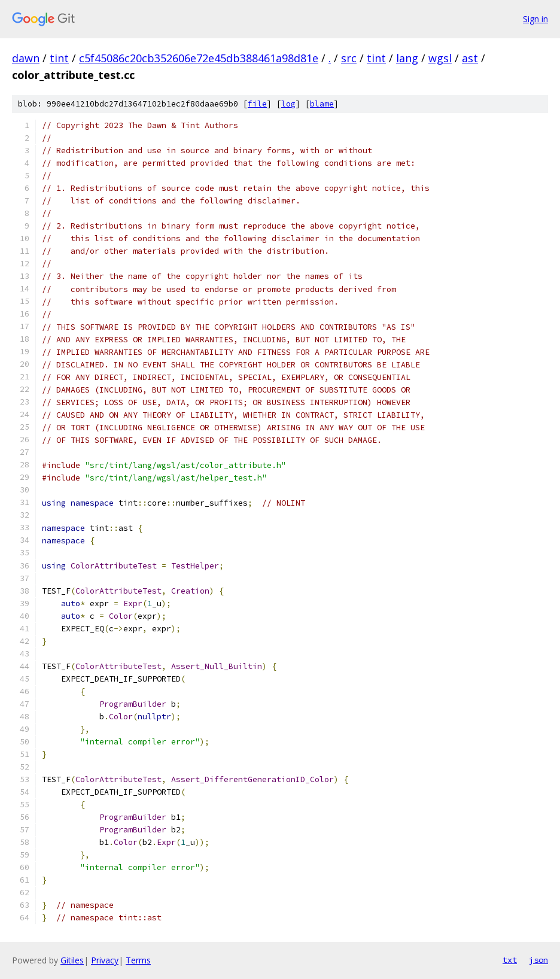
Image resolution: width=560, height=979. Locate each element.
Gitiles (72, 960)
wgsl (440, 58)
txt (510, 960)
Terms (138, 960)
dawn (26, 58)
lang (407, 58)
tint (59, 58)
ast (470, 58)
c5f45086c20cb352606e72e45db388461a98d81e (199, 58)
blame (322, 104)
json (538, 960)
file (257, 104)
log (288, 104)
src (349, 58)
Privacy (105, 960)
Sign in (535, 19)
